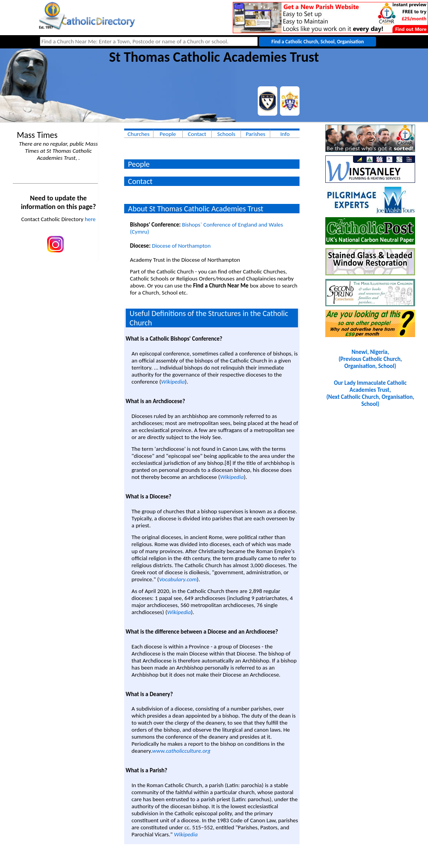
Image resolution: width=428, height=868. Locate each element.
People (168, 134)
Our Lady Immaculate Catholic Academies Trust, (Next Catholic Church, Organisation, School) (370, 393)
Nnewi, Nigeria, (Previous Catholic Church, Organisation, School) (370, 359)
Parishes (255, 134)
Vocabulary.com (178, 579)
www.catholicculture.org (181, 751)
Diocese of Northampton (181, 246)
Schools (226, 134)
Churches (139, 134)
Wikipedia (173, 382)
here (90, 219)
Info (285, 134)
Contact (197, 134)
